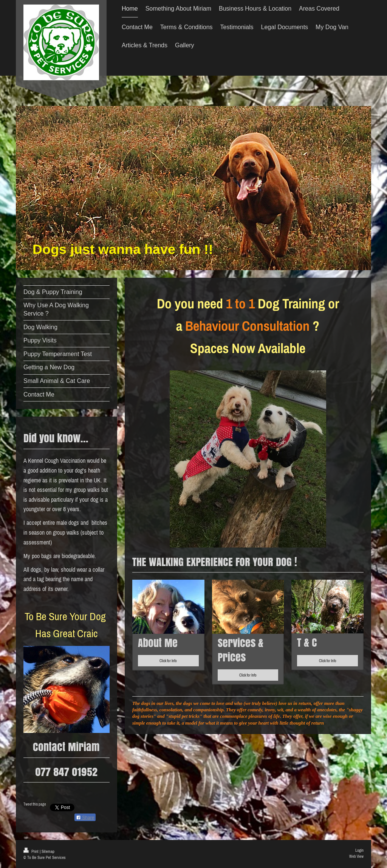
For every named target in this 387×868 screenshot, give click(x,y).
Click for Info (168, 661)
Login (359, 850)
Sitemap (48, 851)
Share (85, 818)
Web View (356, 856)
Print (32, 851)
